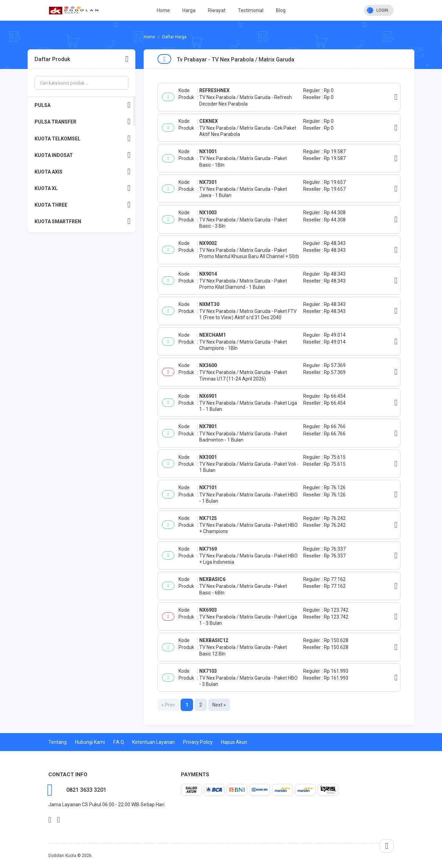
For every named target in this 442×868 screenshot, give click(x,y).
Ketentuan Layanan (153, 742)
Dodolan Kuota (62, 856)
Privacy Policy (198, 742)
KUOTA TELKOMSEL (83, 139)
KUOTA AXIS (83, 172)
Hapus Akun (234, 742)
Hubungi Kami (90, 742)
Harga (189, 10)
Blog (281, 10)
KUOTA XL (83, 188)
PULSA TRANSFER (83, 122)
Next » (219, 705)
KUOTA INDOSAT (83, 155)
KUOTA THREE (83, 205)
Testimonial (251, 10)
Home (163, 10)
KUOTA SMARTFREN (83, 221)
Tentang (57, 742)
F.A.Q (119, 742)
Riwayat (217, 10)
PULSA (83, 105)
